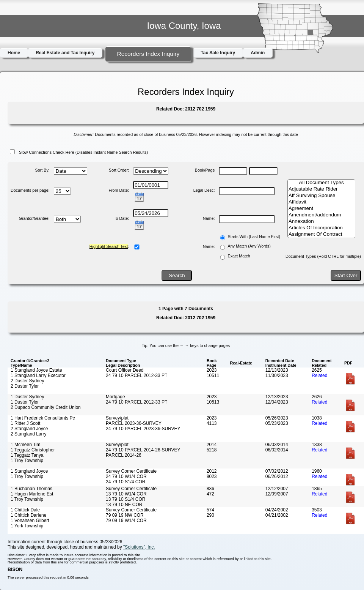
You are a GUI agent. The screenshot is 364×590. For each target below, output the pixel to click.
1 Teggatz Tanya (27, 455)
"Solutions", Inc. (139, 547)
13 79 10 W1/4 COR (126, 494)
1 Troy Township (27, 461)
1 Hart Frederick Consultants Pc (43, 418)
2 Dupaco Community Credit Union (46, 407)
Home (14, 53)
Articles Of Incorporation (321, 228)
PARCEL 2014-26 (124, 455)
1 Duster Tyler (25, 402)
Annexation (321, 222)
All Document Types (321, 183)
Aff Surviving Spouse (321, 196)
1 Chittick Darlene (28, 515)
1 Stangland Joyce (29, 471)
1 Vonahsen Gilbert (30, 521)
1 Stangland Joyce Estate (36, 370)
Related (319, 375)
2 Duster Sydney (27, 381)
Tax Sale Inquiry (218, 53)
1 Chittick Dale (25, 510)
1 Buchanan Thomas (31, 489)
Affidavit (321, 202)
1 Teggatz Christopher (33, 450)
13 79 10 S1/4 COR (126, 499)
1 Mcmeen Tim (25, 445)
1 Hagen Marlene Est (32, 494)
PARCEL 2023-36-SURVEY (134, 423)
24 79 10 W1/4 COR (126, 476)
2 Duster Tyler (25, 386)
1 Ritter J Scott (25, 423)
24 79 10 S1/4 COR (126, 482)
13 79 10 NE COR (124, 505)
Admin (258, 53)
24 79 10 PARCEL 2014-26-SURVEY (143, 450)
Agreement (321, 209)
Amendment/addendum (321, 215)
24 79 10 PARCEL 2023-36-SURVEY (143, 429)
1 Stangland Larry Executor (38, 375)
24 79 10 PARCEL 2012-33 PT (136, 375)
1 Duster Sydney (27, 397)
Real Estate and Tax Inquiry (65, 53)
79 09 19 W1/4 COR (126, 521)
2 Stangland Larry (28, 434)
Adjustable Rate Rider (321, 189)
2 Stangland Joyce (29, 429)
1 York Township (27, 526)
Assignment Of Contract (321, 234)
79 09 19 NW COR (125, 515)
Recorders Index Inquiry (148, 54)
